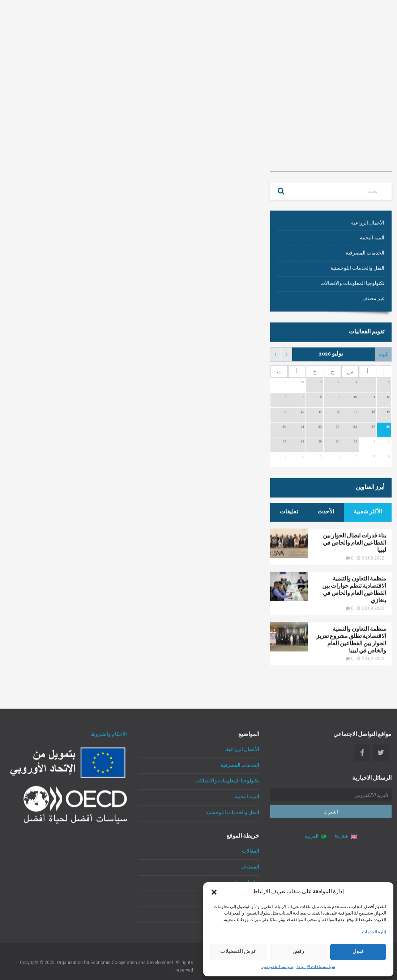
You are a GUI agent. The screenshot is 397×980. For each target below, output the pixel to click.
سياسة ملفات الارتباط (316, 967)
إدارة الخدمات (374, 933)
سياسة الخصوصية (277, 967)
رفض (298, 952)
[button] (214, 892)
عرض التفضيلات (238, 952)
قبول (358, 952)
